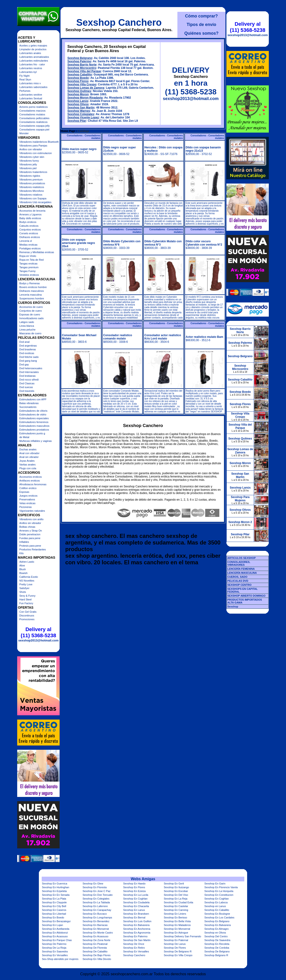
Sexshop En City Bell (54, 906)
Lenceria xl (26, 241)
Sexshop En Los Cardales (219, 917)
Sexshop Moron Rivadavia (85, 98)
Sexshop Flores (78, 81)
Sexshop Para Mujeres (240, 499)
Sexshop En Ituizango (176, 887)
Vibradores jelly (28, 164)
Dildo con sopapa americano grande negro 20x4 (78, 243)
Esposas (24, 492)
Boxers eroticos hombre (33, 287)
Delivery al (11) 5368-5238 (38, 632)
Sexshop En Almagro (217, 929)
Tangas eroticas (28, 264)
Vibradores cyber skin (32, 157)
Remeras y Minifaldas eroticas (37, 252)
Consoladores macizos (32, 111)
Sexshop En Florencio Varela (221, 887)
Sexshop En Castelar (176, 906)
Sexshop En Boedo (53, 917)
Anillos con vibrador (31, 149)
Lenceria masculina (31, 295)
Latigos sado (27, 322)
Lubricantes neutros (31, 68)
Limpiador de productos (33, 49)
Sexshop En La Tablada (96, 902)
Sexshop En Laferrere (95, 906)
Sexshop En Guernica (55, 884)
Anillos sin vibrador (30, 523)
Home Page (68, 131)
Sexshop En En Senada (56, 895)
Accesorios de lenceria (32, 211)
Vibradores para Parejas (33, 146)
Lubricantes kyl (28, 72)
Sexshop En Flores (134, 887)
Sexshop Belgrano (80, 58)
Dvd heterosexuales (31, 368)
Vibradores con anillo (31, 519)
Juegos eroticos (28, 496)
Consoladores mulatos (32, 114)
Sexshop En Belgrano (217, 921)
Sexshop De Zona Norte (96, 940)
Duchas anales (28, 449)
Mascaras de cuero (30, 333)
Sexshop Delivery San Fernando (182, 936)
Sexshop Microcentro (82, 68)
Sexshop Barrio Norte (82, 65)
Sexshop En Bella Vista (177, 921)
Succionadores (28, 407)
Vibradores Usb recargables (35, 202)
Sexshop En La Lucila (136, 895)
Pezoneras (26, 507)
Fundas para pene (30, 538)
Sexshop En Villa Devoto (97, 959)
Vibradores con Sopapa (33, 198)
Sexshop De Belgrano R (178, 951)
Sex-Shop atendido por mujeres (60, 959)
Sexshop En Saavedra (55, 951)
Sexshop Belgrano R (216, 955)
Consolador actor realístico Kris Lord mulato (163, 337)
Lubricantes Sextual (31, 98)
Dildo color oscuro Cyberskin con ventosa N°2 (204, 243)
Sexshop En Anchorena (137, 929)
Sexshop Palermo (79, 61)
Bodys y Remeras (30, 283)
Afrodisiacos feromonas (33, 484)
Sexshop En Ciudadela (136, 902)
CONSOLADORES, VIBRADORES (239, 563)
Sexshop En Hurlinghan (56, 887)
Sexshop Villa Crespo (82, 84)
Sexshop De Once (134, 944)
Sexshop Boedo (78, 78)
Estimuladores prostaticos (34, 430)
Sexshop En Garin (215, 884)
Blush (23, 569)
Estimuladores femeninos (34, 422)
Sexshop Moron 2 (240, 522)
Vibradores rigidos (30, 176)
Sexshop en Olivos (215, 933)
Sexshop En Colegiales (96, 899)
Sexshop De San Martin (137, 940)
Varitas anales (27, 465)
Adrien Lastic (27, 562)
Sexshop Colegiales (81, 114)
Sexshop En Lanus (134, 910)
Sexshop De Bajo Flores (96, 955)
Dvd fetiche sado (29, 357)
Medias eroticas (28, 245)
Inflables (24, 542)
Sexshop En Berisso (175, 917)
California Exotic (29, 577)
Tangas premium (29, 267)
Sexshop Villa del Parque (84, 71)
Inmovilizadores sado (31, 318)
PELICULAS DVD (238, 581)
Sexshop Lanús (78, 101)
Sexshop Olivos (78, 104)
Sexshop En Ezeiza (134, 891)
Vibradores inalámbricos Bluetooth (39, 142)
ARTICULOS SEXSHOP (241, 558)
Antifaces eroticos (30, 481)
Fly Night (24, 76)
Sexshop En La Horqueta (219, 891)
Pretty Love (26, 584)
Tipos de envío (201, 25)
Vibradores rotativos (31, 195)
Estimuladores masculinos (34, 426)
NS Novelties (27, 581)
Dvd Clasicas (27, 383)
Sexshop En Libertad (54, 914)
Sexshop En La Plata (54, 899)
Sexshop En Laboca (216, 902)
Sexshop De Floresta (95, 948)
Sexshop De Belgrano (217, 951)
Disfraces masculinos (32, 291)
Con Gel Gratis (28, 612)
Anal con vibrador (29, 453)
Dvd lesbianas (27, 376)
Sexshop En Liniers (175, 914)
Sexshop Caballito (80, 75)
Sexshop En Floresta (94, 887)
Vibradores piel (28, 168)
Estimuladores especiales (34, 418)
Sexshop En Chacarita (136, 906)
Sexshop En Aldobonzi (55, 933)
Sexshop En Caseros (54, 910)
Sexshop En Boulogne (217, 914)
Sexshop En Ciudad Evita (178, 902)
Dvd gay (24, 364)
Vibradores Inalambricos (33, 172)
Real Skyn (25, 80)
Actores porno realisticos (33, 107)
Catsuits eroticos (29, 226)
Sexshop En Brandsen (136, 914)
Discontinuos (27, 616)
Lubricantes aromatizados (34, 57)
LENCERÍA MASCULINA (242, 573)
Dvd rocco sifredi (29, 380)
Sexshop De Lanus (175, 944)
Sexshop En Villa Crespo (178, 955)
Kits (21, 553)
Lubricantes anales (30, 53)
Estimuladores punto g (32, 433)
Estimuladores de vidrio (33, 415)
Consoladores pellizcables (34, 118)
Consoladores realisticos (33, 122)
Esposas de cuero (30, 314)
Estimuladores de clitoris (33, 411)
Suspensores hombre (32, 298)
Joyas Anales (27, 461)
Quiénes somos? (201, 33)
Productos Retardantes (33, 549)
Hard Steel (25, 599)
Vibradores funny (29, 161)
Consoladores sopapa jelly (35, 126)
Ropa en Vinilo (28, 256)
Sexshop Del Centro (216, 936)
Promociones (27, 619)
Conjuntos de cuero (31, 311)
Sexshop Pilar (77, 121)
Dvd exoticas (27, 353)
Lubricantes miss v (30, 83)
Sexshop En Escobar (176, 891)
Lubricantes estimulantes (34, 61)
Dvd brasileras (28, 349)
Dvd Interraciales (29, 372)
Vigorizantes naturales (32, 511)
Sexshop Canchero (119, 22)
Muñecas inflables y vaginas (36, 441)
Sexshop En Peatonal (95, 944)
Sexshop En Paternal (176, 940)
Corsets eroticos (29, 233)
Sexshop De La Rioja (54, 948)
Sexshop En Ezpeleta (54, 891)
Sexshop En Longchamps (97, 917)
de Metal (24, 437)
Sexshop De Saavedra (217, 940)
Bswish (23, 573)
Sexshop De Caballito (95, 951)
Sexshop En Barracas (95, 925)
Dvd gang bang (28, 361)
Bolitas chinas (27, 527)
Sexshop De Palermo (54, 944)
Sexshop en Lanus (215, 906)
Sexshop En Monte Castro (98, 933)
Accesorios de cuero (31, 307)
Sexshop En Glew (93, 884)
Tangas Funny (27, 271)
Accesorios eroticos (31, 477)
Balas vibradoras (29, 403)
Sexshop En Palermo (135, 936)
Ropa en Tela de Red (31, 260)
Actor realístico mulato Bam (204, 337)
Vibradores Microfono (32, 191)
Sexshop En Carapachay (97, 910)
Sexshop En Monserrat (96, 929)
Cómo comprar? (201, 16)
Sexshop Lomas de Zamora (86, 88)
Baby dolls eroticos (30, 218)
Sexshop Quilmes (79, 91)
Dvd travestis (27, 391)
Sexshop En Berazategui (56, 921)
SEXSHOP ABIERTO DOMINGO (246, 596)
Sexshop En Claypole (54, 902)
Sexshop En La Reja (176, 899)
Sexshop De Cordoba (217, 948)
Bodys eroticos (28, 222)
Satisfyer (24, 588)
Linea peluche (27, 330)
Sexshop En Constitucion (219, 895)
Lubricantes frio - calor (32, 64)
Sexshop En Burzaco (95, 914)
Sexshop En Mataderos (177, 925)
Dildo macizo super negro (79, 149)
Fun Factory (26, 603)
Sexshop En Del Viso (176, 895)
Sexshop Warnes (79, 111)
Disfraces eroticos (30, 237)
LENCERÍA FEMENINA (241, 569)
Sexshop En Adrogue (176, 933)
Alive (22, 565)
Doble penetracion (30, 534)
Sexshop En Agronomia (137, 933)
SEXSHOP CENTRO (239, 585)
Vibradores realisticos (32, 187)
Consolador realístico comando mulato (118, 337)
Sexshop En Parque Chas (57, 940)
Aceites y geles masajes (33, 46)
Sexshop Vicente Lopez (83, 117)
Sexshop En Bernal (134, 917)
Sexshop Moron (78, 94)
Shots (23, 592)
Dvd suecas (26, 387)
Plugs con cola (28, 468)
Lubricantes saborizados (33, 87)
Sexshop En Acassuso (55, 936)
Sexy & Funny (27, 596)
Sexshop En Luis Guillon (137, 921)
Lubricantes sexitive (31, 95)
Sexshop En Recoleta (217, 944)
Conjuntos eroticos (30, 230)
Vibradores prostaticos (32, 183)
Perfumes (25, 91)
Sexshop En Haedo (134, 884)
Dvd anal (24, 342)
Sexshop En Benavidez (96, 921)
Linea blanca (27, 326)
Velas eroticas (27, 503)
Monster (24, 133)
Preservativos (27, 499)
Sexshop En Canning (176, 910)
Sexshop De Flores (175, 948)
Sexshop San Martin (81, 108)
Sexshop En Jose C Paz (96, 891)
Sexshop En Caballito (217, 910)
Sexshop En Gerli (174, 884)
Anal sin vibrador (29, 457)
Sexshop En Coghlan (135, 899)
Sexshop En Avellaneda (56, 929)
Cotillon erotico (28, 488)
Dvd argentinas (28, 346)
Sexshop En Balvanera (136, 925)
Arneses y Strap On (31, 531)
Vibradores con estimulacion (36, 153)
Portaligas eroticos (30, 248)
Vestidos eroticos (29, 275)
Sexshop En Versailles (136, 951)
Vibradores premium (31, 180)
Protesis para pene (30, 546)
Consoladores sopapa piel (34, 130)
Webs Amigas (143, 879)
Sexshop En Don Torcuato (98, 895)
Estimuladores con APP (33, 399)
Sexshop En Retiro (134, 948)
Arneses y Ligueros (30, 214)
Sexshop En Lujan (52, 925)
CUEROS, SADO (237, 577)
